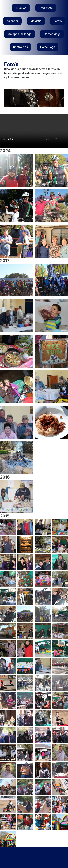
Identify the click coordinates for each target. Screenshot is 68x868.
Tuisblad (21, 8)
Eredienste (46, 8)
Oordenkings (52, 34)
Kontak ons (21, 47)
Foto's (58, 21)
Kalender (12, 21)
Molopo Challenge (19, 34)
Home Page (48, 47)
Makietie (36, 21)
